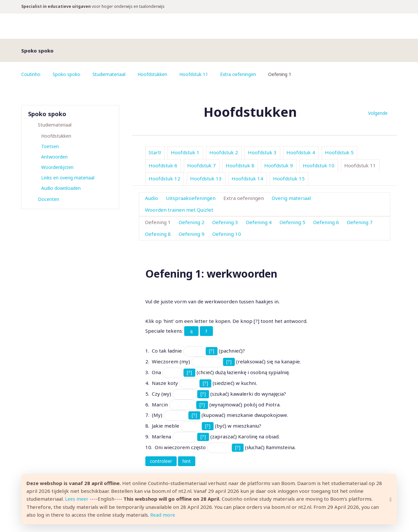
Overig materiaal (291, 198)
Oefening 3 (225, 222)
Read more (163, 515)
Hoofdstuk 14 (247, 178)
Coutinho (31, 74)
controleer (161, 461)
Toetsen (50, 146)
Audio (152, 198)
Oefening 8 (158, 234)
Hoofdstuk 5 (339, 152)
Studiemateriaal (110, 74)
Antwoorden (54, 157)
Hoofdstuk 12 (164, 178)
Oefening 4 (259, 222)
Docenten (48, 199)
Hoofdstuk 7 (201, 165)
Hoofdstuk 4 (301, 152)
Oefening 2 (192, 222)
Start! (155, 152)
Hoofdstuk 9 (279, 165)
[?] (212, 351)
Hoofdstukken (153, 74)
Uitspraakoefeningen (191, 198)
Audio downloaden (61, 188)
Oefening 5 (292, 222)
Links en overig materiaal (68, 178)
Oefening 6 (326, 222)
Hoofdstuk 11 (195, 74)
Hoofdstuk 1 (185, 152)
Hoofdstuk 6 (163, 165)
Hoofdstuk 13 (206, 178)
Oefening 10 (227, 234)
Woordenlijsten (57, 167)
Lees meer (77, 499)
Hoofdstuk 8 (240, 165)
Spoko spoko (67, 74)
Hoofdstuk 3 (262, 152)
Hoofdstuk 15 (289, 178)
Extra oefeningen (240, 74)
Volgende (378, 113)
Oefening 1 (158, 222)
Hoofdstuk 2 (224, 152)
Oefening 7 (360, 222)
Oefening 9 (192, 234)
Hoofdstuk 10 (319, 165)
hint (187, 461)
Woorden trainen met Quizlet (179, 210)
